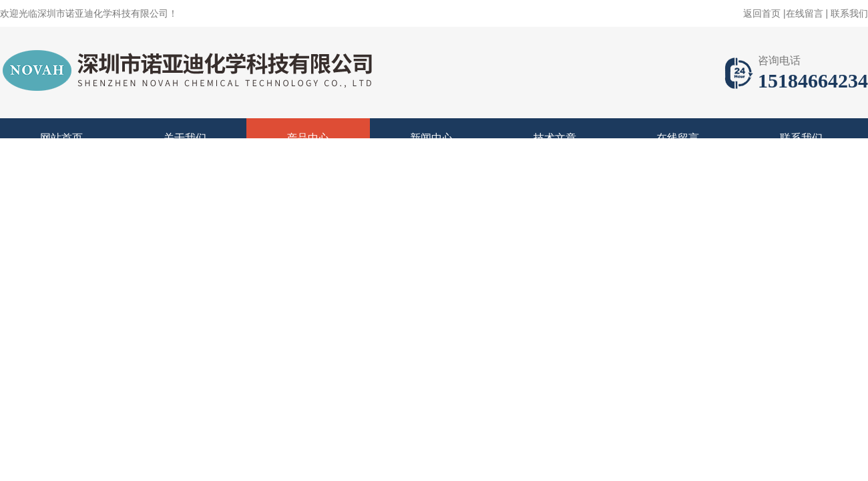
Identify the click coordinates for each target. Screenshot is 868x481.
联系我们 (849, 13)
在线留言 (805, 13)
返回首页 (762, 13)
